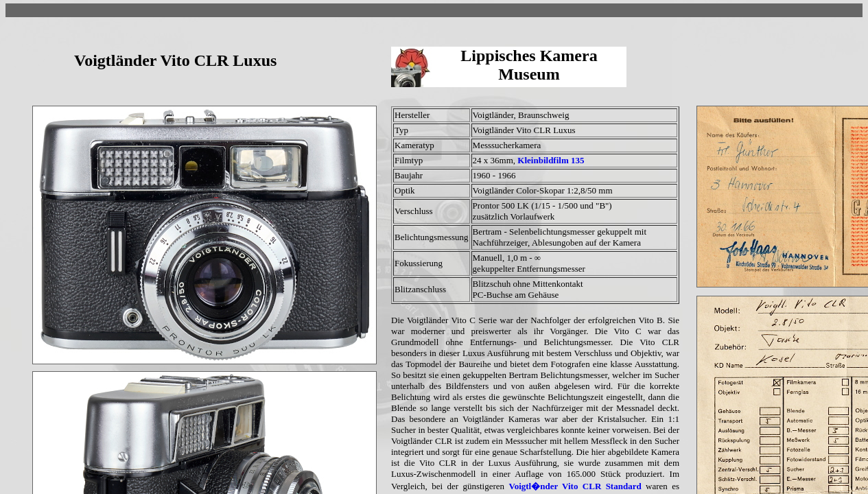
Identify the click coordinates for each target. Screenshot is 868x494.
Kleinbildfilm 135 (551, 160)
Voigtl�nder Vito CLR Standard (575, 486)
